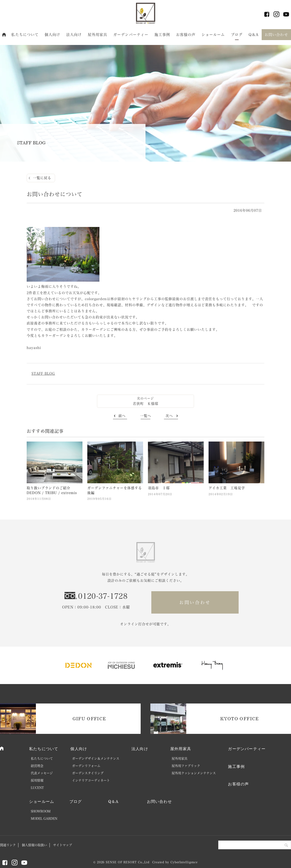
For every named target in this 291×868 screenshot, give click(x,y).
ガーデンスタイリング (88, 773)
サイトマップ (63, 845)
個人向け (53, 35)
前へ (122, 416)
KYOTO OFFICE (239, 719)
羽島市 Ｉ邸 (159, 488)
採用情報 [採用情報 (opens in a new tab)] (37, 780)
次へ (169, 416)
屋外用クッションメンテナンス (194, 773)
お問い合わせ (276, 35)
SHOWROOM (41, 811)
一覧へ (146, 416)
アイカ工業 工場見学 (227, 488)
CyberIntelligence (184, 862)
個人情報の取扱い (34, 845)
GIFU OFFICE (89, 719)
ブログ (237, 35)
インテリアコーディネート (91, 780)
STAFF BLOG (43, 373)
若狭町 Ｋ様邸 (146, 404)
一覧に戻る (42, 178)
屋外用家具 (98, 35)
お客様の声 (186, 35)
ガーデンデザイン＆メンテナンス (96, 759)
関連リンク (8, 845)
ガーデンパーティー (131, 35)
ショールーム (213, 35)
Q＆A (254, 35)
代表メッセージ (42, 773)
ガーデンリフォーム (86, 766)
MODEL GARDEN (44, 819)
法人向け (74, 35)
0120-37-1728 (103, 596)
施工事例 (162, 35)
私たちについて (25, 35)
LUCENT (37, 788)
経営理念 (37, 766)
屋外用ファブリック (186, 766)
